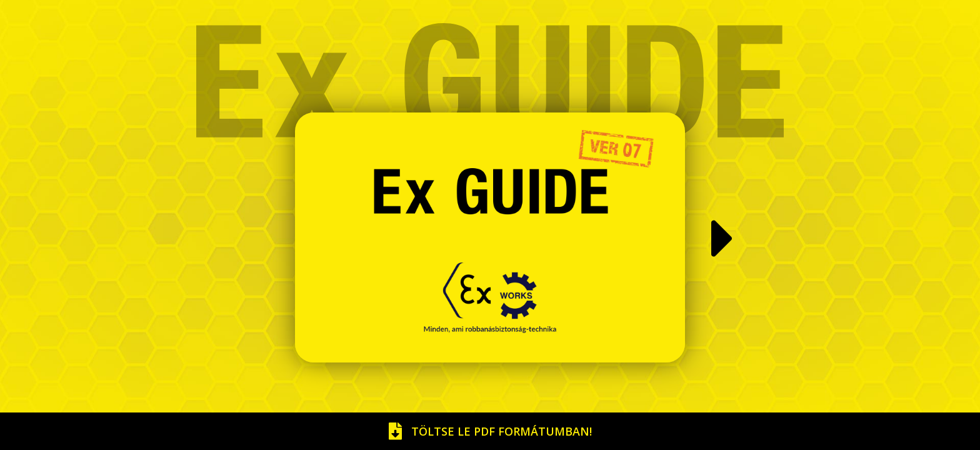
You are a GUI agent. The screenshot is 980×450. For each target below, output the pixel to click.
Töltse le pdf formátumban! (490, 431)
